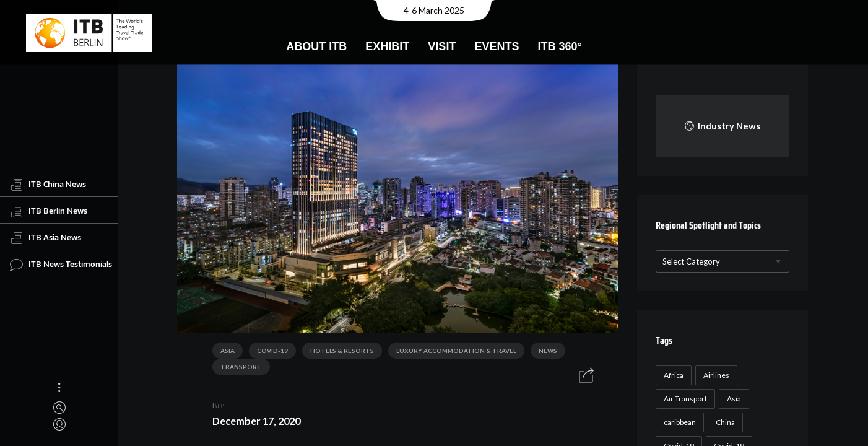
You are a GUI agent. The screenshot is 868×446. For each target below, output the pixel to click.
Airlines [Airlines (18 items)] (716, 375)
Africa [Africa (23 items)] (674, 375)
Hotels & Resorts (342, 351)
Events (497, 46)
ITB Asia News (46, 238)
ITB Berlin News (49, 211)
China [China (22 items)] (725, 422)
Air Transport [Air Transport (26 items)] (685, 399)
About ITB (316, 46)
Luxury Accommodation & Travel (456, 351)
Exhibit (387, 46)
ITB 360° (559, 46)
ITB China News (48, 185)
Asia (228, 351)
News (548, 351)
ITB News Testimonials (61, 265)
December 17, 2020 (256, 421)
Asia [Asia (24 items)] (734, 399)
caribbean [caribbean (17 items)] (680, 422)
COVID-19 (272, 351)
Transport (241, 367)
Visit (442, 46)
